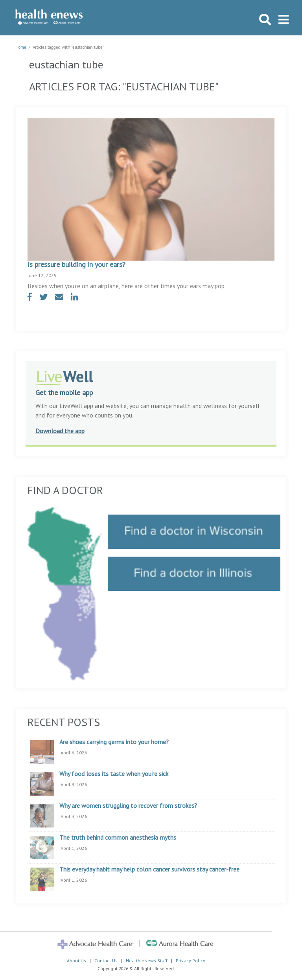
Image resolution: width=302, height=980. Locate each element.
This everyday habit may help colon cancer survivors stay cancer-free (149, 870)
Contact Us (106, 961)
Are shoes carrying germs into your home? (114, 742)
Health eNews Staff (147, 961)
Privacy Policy (191, 961)
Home (21, 47)
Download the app (60, 431)
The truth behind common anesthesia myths (118, 838)
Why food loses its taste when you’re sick (114, 774)
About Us (76, 961)
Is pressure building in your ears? (76, 264)
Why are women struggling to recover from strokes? (128, 806)
